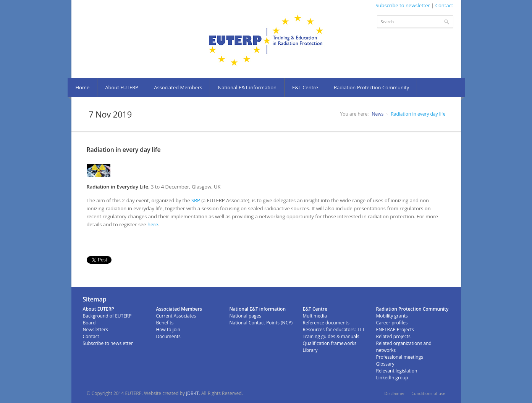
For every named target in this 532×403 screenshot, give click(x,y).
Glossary (385, 364)
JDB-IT (192, 393)
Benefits (165, 323)
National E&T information (247, 87)
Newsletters (95, 330)
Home (83, 87)
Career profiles (392, 323)
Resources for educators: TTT (334, 330)
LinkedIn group (392, 378)
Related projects (393, 336)
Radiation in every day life (418, 114)
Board (89, 323)
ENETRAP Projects (395, 330)
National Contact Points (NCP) (261, 323)
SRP (196, 200)
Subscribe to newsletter (403, 5)
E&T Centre (305, 87)
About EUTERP (122, 87)
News (378, 114)
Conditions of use (428, 393)
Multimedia (315, 316)
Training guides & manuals (331, 336)
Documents (168, 336)
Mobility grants (392, 316)
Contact (444, 5)
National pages (245, 316)
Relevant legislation (397, 371)
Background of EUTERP (107, 316)
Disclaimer (395, 393)
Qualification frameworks (330, 343)
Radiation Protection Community (371, 87)
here (153, 224)
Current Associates (176, 316)
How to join (168, 330)
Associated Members (178, 87)
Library (310, 350)
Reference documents (326, 323)
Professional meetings (400, 357)
